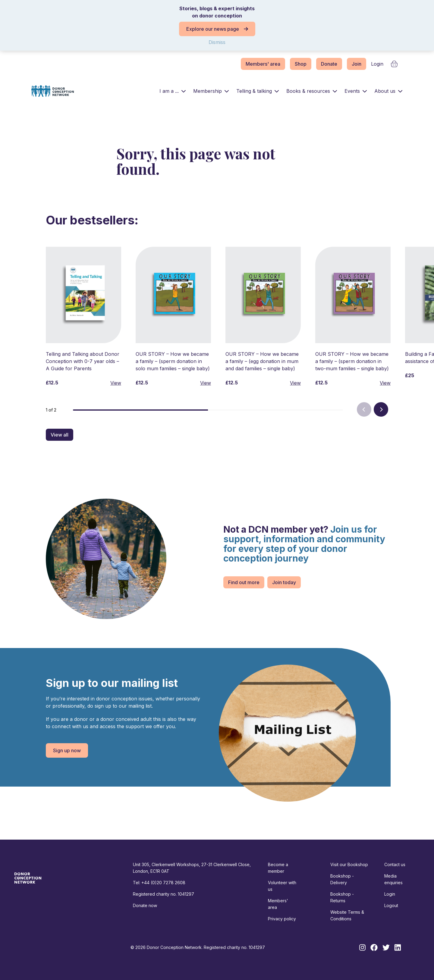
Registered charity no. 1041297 (164, 894)
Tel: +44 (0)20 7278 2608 (159, 883)
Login (377, 64)
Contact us (395, 864)
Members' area (263, 64)
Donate (329, 64)
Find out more (244, 582)
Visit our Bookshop (349, 864)
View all (60, 435)
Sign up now (67, 750)
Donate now (145, 905)
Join (357, 64)
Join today (284, 582)
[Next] (381, 409)
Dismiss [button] (217, 42)
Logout (391, 905)
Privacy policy (282, 919)
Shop (301, 64)
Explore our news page (217, 29)
